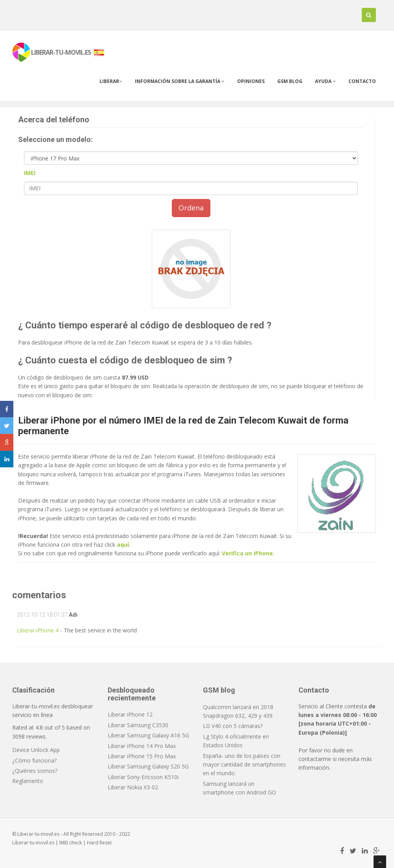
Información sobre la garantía (180, 81)
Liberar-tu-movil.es (33, 843)
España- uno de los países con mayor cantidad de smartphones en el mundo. (244, 765)
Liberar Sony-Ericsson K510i (143, 777)
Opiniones (251, 81)
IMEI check (71, 843)
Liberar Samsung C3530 (138, 725)
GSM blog (290, 81)
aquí (123, 545)
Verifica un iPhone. (248, 553)
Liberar (111, 81)
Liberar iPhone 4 (38, 630)
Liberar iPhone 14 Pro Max (142, 746)
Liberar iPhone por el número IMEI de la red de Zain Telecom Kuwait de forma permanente (183, 426)
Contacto (362, 81)
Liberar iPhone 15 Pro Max (142, 756)
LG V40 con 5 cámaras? (233, 726)
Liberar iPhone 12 (130, 714)
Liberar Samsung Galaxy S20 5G (148, 766)
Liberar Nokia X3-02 (133, 787)
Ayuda (325, 81)
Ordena (191, 208)
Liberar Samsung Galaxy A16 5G (148, 735)
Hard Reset (99, 843)
